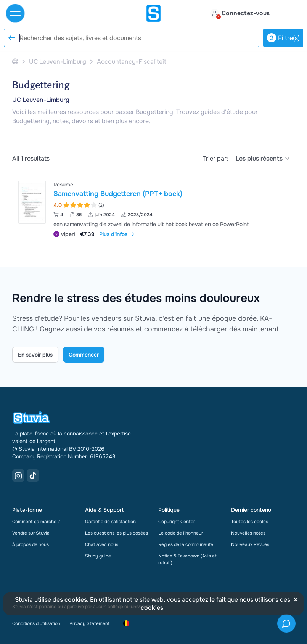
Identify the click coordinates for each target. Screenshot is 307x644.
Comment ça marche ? (36, 522)
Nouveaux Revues (250, 544)
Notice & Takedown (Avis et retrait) (187, 559)
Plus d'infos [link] (117, 234)
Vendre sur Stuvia (31, 533)
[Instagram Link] (18, 475)
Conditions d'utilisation (36, 623)
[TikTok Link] (33, 475)
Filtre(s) (283, 38)
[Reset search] (11, 38)
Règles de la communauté (186, 544)
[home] (154, 13)
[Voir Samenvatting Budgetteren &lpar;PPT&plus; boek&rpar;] (153, 208)
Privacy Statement (89, 623)
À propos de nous (31, 544)
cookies (76, 600)
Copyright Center (177, 522)
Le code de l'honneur (181, 533)
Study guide (98, 556)
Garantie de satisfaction (110, 522)
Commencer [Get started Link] (84, 355)
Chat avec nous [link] (102, 544)
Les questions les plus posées (117, 533)
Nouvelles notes (248, 533)
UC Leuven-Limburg (41, 100)
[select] (263, 159)
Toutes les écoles (250, 522)
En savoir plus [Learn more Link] (35, 355)
